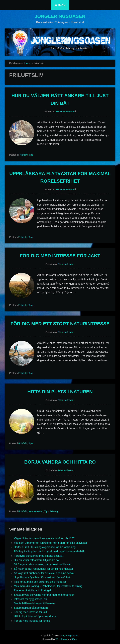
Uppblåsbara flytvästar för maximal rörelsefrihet (42, 577)
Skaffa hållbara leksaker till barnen (34, 603)
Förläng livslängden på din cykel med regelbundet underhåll (49, 551)
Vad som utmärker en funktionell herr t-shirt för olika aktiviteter (50, 543)
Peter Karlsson (65, 264)
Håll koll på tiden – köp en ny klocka (35, 616)
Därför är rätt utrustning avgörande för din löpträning (45, 547)
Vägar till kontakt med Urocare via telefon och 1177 (44, 538)
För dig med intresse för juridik (32, 621)
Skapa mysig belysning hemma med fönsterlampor (44, 595)
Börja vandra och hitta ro (60, 462)
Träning (54, 511)
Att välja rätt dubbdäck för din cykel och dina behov (44, 573)
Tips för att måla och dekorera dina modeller (40, 582)
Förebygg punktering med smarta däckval (38, 556)
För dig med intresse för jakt (60, 256)
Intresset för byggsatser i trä (30, 599)
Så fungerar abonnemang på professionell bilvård (43, 564)
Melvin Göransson (65, 111)
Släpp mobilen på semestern (31, 608)
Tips (31, 155)
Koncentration (36, 511)
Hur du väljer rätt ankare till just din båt (37, 560)
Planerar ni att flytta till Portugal (32, 590)
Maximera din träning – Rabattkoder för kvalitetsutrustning (48, 586)
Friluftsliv (23, 155)
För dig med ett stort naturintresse (60, 324)
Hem (27, 63)
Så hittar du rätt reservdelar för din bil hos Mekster (43, 569)
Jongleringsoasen (60, 16)
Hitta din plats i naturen (60, 392)
